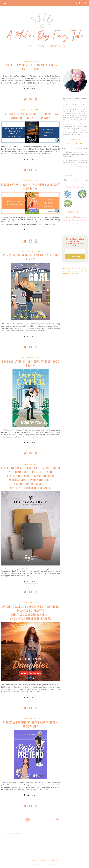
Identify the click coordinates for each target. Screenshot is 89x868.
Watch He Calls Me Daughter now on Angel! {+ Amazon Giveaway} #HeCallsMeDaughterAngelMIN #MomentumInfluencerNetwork (31, 612)
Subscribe (75, 256)
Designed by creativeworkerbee (44, 864)
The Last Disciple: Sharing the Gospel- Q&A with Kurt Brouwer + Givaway (31, 116)
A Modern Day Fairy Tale (42, 860)
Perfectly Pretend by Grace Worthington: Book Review (31, 724)
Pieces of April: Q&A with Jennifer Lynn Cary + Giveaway (31, 186)
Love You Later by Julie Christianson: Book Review (31, 363)
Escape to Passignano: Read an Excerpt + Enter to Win (31, 67)
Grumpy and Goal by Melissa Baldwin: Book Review (31, 257)
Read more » (31, 89)
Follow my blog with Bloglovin (11, 833)
